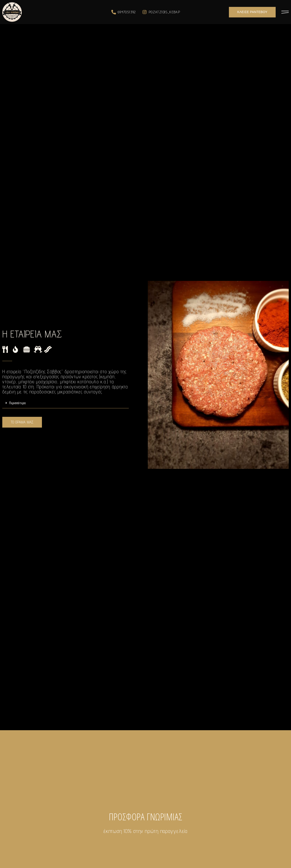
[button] (252, 12)
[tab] (66, 403)
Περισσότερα (17, 403)
